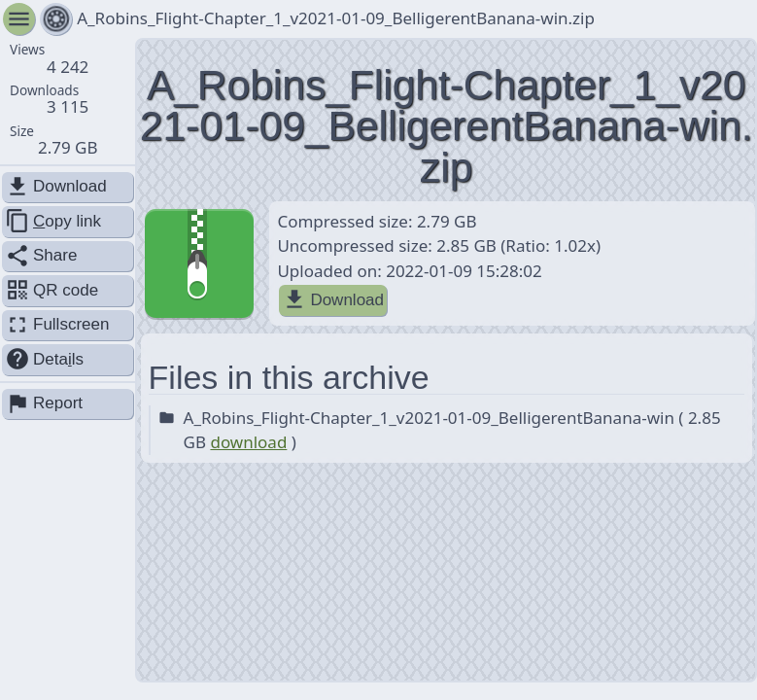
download (248, 442)
